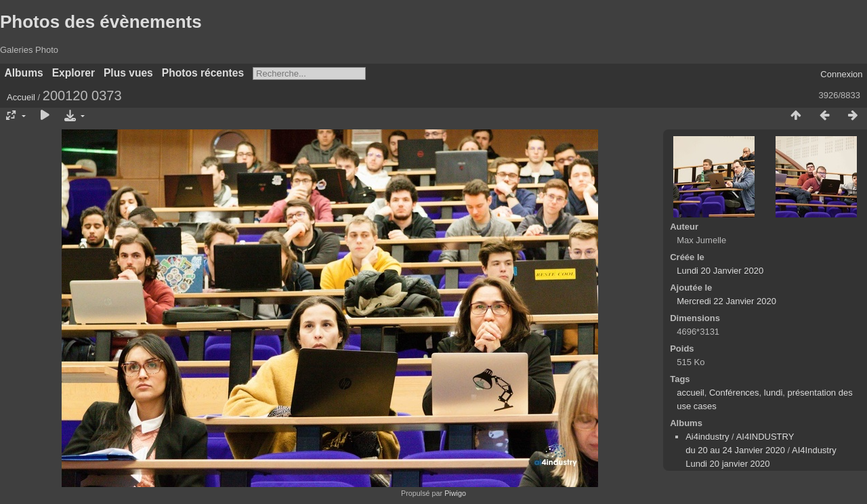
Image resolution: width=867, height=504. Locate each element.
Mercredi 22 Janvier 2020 (726, 301)
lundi (773, 393)
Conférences (734, 393)
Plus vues (128, 73)
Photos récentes (203, 73)
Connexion (841, 74)
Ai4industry (707, 437)
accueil (690, 393)
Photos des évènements (101, 22)
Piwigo (455, 493)
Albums (24, 73)
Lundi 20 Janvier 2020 (720, 271)
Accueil (21, 97)
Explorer (73, 73)
